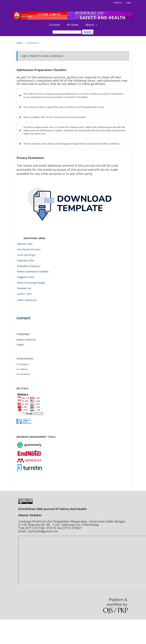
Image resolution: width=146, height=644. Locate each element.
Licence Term (24, 294)
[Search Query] (67, 32)
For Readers (23, 364)
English (20, 344)
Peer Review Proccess (29, 249)
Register (118, 2)
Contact (24, 318)
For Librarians (23, 374)
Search (88, 32)
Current (55, 25)
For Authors (22, 369)
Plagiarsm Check (26, 277)
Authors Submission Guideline (33, 271)
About (90, 25)
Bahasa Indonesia (26, 340)
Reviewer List (24, 288)
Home (20, 43)
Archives (73, 25)
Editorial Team (25, 244)
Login (128, 2)
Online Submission (27, 300)
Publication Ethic (26, 261)
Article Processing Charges (31, 283)
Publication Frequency (29, 266)
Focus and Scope (26, 255)
